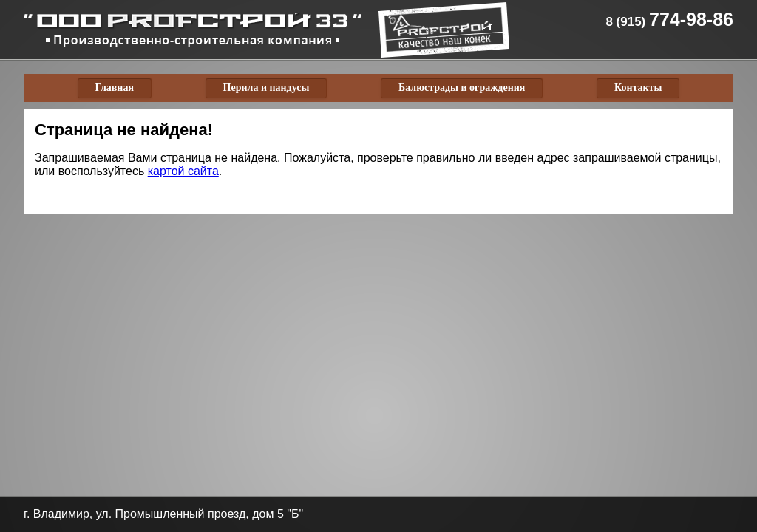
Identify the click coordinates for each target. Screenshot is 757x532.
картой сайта (183, 171)
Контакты (638, 88)
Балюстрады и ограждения (462, 88)
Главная (115, 88)
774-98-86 (669, 19)
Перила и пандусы (267, 88)
